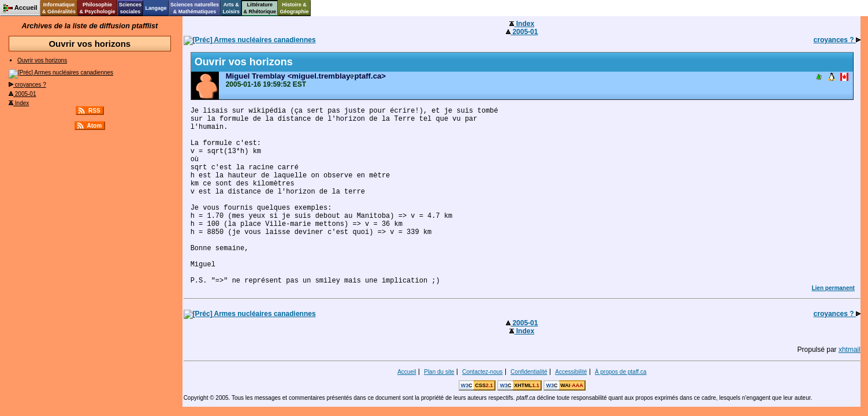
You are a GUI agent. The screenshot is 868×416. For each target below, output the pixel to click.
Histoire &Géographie (295, 8)
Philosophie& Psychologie (97, 8)
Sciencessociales (130, 8)
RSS (94, 111)
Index (19, 103)
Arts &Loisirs (232, 8)
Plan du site (439, 372)
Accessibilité (571, 372)
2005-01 (22, 94)
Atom (95, 126)
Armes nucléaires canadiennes (61, 73)
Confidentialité (529, 372)
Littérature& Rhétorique (260, 8)
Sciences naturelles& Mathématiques (195, 8)
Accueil (407, 372)
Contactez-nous (482, 372)
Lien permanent (833, 288)
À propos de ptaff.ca (621, 372)
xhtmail (850, 350)
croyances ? (27, 85)
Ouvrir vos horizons (42, 60)
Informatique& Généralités (59, 8)
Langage (156, 8)
